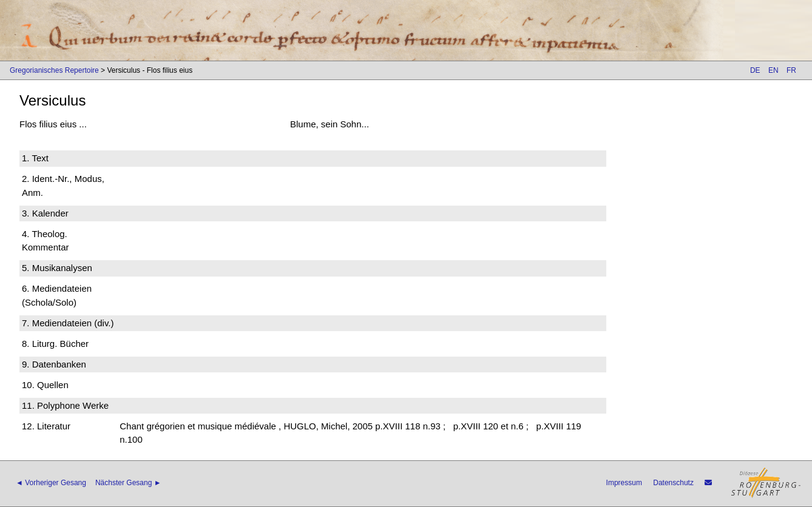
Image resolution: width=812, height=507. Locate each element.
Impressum (624, 483)
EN (773, 70)
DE (755, 70)
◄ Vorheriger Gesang (51, 483)
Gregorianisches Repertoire (54, 70)
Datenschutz (673, 483)
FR (791, 70)
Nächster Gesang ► (128, 483)
